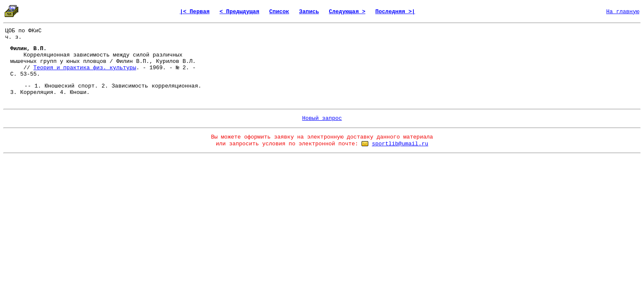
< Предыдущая (240, 12)
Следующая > (347, 12)
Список (279, 12)
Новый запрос (322, 118)
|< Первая (195, 12)
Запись (309, 12)
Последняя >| (395, 12)
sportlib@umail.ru (400, 144)
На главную (623, 12)
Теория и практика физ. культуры (85, 68)
